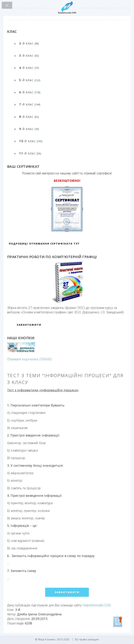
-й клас (29, 43)
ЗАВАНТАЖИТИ (29, 325)
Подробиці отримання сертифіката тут (44, 244)
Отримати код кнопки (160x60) (29, 359)
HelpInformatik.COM (97, 605)
